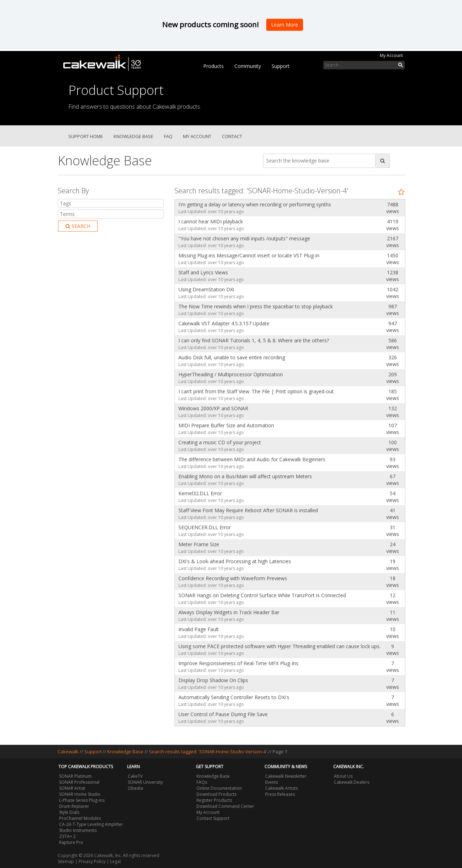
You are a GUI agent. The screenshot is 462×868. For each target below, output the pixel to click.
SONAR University (145, 782)
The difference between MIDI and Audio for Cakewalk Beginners (252, 459)
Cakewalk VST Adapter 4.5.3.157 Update (224, 323)
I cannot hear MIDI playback (211, 221)
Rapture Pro (71, 842)
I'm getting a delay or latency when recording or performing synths (255, 204)
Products (213, 66)
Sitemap (66, 861)
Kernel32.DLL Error (200, 493)
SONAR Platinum (75, 776)
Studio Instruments (78, 830)
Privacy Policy (92, 861)
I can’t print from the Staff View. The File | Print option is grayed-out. (257, 391)
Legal (115, 861)
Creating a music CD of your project (220, 442)
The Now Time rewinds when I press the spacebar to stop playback (256, 306)
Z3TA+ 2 (67, 836)
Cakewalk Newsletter (286, 776)
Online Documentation (219, 788)
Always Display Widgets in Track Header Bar (229, 612)
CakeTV (135, 776)
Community (248, 66)
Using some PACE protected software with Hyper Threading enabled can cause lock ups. (278, 646)
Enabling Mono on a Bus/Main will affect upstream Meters (245, 476)
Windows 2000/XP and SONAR (213, 408)
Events (272, 782)
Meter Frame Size (199, 544)
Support (281, 66)
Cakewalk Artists (281, 788)
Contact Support (213, 818)
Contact (232, 136)
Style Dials (69, 812)
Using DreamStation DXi (206, 289)
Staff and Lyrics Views (203, 272)
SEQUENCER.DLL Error (205, 527)
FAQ (168, 136)
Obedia (135, 788)
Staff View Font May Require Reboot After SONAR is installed (248, 510)
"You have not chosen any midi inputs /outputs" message (244, 238)
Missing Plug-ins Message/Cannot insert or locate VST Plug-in (249, 255)
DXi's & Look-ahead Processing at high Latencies (235, 561)
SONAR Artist (72, 788)
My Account (391, 55)
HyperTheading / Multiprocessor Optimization (231, 374)
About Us (343, 776)
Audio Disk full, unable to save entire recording (232, 357)
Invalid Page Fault (199, 629)
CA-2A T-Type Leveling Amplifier (91, 824)
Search (78, 226)
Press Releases (280, 794)
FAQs (202, 782)
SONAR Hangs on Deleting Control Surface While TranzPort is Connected (262, 595)
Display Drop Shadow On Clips (213, 680)
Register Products (214, 800)
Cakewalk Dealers (352, 782)
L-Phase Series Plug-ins (82, 800)
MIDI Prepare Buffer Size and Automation (226, 425)
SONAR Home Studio (80, 794)
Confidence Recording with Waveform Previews (233, 578)
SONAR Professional (79, 782)
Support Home (86, 136)
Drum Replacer (74, 806)
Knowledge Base (133, 136)
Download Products (216, 794)
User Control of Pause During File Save (223, 714)
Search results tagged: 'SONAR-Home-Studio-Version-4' (209, 752)
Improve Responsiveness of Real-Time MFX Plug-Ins (238, 663)
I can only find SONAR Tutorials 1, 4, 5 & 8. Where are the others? (254, 340)
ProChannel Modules (80, 818)
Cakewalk (68, 752)
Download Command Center (225, 806)
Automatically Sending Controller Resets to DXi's (234, 697)
